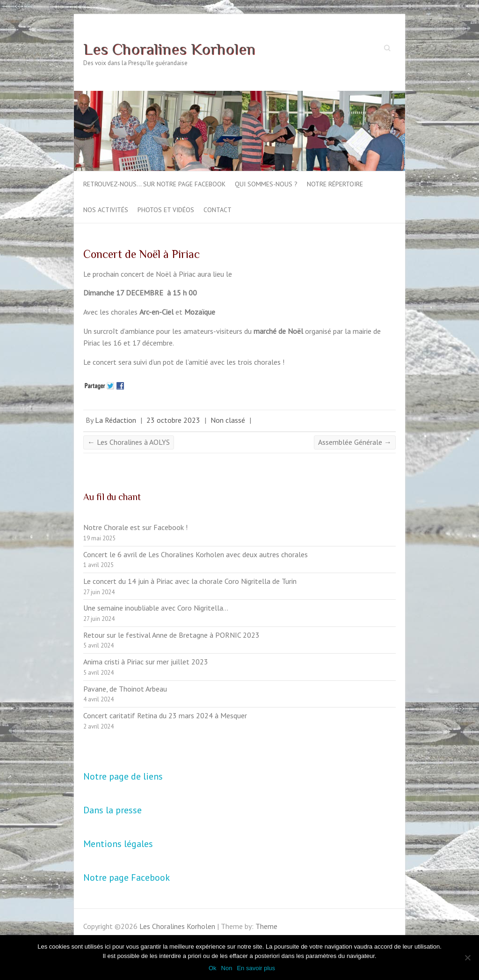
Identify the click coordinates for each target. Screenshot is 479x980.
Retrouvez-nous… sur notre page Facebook (154, 184)
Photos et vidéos (166, 210)
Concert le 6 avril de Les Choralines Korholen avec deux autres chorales (196, 554)
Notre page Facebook (127, 877)
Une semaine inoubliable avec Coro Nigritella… (156, 608)
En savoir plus (256, 968)
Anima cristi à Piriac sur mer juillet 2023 (146, 662)
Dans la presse (112, 810)
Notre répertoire (335, 184)
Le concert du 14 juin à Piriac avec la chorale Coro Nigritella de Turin (190, 581)
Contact (218, 210)
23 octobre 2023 (173, 420)
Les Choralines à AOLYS (129, 442)
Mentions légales (118, 844)
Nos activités (106, 210)
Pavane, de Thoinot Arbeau (125, 689)
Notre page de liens (123, 776)
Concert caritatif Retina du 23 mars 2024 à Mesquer (165, 715)
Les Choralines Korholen (169, 49)
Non (227, 968)
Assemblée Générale (355, 442)
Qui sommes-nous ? (266, 184)
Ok (213, 968)
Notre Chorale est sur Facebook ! (135, 527)
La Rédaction (116, 420)
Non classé (228, 420)
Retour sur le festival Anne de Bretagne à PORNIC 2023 (171, 635)
